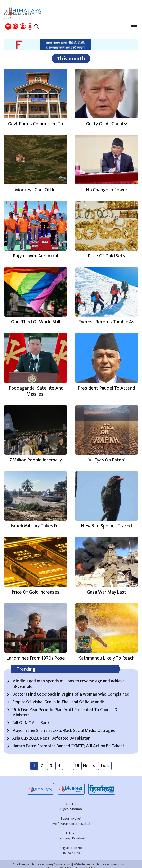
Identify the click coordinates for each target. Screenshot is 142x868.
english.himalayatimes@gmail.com (46, 864)
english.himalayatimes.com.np (107, 864)
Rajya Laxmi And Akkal (36, 256)
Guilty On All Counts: (107, 124)
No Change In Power (107, 190)
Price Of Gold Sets (106, 256)
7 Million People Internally (36, 460)
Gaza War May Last (107, 592)
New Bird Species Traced (106, 526)
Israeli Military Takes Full (36, 526)
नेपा (8, 26)
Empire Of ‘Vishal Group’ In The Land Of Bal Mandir (58, 702)
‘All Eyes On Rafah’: (107, 460)
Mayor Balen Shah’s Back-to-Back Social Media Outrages (64, 731)
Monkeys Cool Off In (35, 190)
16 (77, 766)
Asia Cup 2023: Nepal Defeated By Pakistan (51, 739)
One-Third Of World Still (36, 322)
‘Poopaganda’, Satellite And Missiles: (35, 391)
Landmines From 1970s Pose (36, 658)
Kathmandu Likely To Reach (106, 658)
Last (105, 766)
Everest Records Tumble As (106, 322)
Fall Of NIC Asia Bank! (31, 723)
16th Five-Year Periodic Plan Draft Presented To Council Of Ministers (66, 713)
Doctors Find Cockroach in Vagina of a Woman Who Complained (71, 695)
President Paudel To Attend (106, 388)
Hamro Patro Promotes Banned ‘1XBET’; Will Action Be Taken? (68, 746)
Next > (89, 766)
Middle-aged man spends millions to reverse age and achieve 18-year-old (68, 684)
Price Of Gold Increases (35, 592)
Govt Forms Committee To (36, 124)
